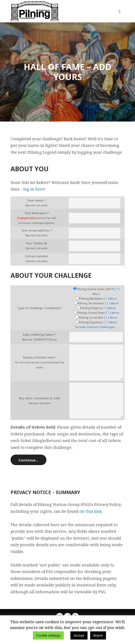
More (96, 294)
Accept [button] (79, 635)
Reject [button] (98, 635)
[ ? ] (117, 289)
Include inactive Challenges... (96, 327)
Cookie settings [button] (48, 635)
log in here (34, 189)
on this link (91, 511)
